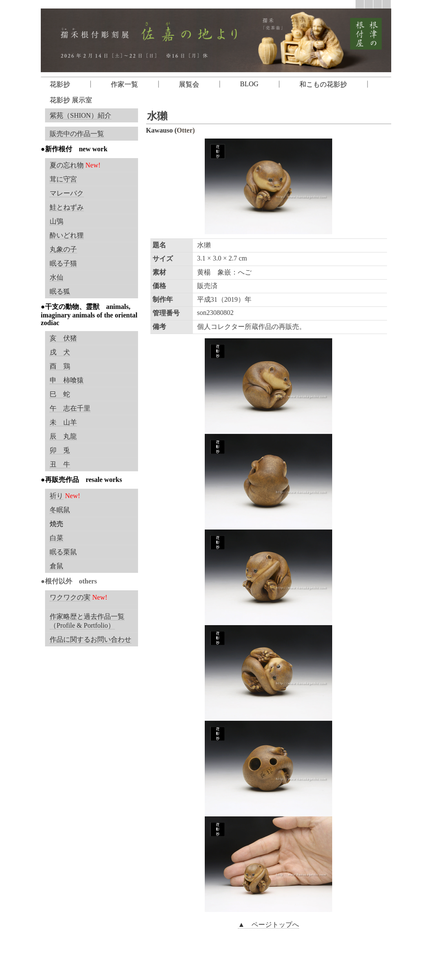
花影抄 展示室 (71, 100)
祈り (56, 496)
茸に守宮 (63, 179)
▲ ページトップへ (268, 925)
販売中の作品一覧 (77, 134)
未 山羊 (63, 422)
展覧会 (189, 84)
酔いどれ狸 (67, 235)
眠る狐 (60, 291)
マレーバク (67, 193)
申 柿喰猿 (67, 380)
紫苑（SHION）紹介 (80, 115)
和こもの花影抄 (323, 84)
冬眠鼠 (60, 510)
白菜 (56, 538)
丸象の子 (63, 249)
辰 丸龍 (63, 436)
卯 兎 (60, 450)
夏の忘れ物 (67, 165)
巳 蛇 (60, 394)
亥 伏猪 (63, 338)
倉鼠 (56, 566)
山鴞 (56, 221)
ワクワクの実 (70, 597)
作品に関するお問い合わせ (90, 639)
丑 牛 (60, 464)
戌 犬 (60, 352)
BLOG (249, 84)
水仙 (56, 277)
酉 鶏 (60, 366)
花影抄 (60, 84)
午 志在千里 (70, 408)
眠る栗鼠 (63, 552)
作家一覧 (124, 84)
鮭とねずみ (67, 207)
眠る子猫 (63, 263)
